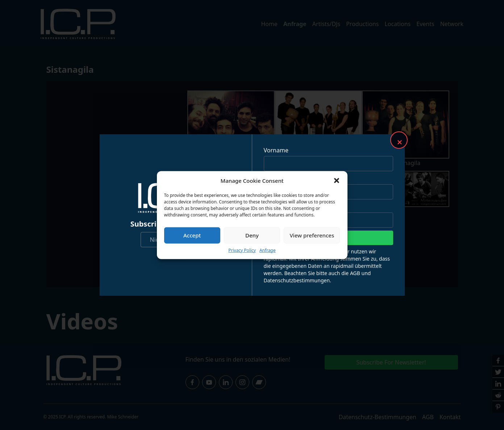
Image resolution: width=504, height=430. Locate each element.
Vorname (276, 150)
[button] (337, 181)
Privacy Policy (242, 250)
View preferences (312, 235)
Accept (192, 235)
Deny (252, 235)
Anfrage (268, 250)
